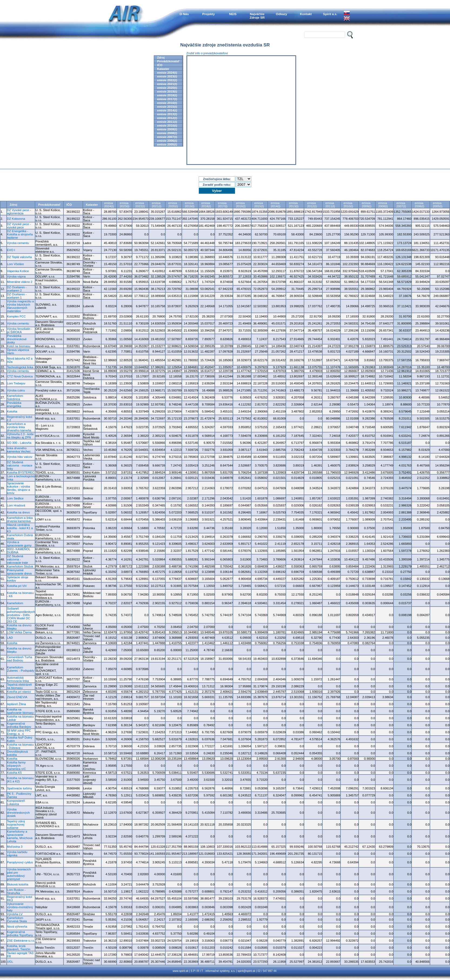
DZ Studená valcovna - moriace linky (20, 465)
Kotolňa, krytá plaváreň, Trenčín (19, 948)
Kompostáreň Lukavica (16, 802)
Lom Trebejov (16, 383)
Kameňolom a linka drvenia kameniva (20, 519)
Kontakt (306, 14)
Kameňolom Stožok (20, 566)
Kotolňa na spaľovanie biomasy (20, 711)
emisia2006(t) (419, 205)
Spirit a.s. (330, 14)
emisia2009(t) (366, 205)
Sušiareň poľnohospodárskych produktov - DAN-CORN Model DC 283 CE (21, 615)
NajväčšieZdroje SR (257, 16)
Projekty (208, 14)
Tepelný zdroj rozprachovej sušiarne (16, 824)
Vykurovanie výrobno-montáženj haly (20, 907)
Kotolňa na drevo (19, 512)
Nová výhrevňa (17, 927)
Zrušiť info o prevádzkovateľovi (207, 53)
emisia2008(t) (383, 205)
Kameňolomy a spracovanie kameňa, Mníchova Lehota (20, 836)
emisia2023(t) (124, 205)
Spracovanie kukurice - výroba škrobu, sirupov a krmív (19, 488)
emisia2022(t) (140, 205)
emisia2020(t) (173, 205)
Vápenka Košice (18, 271)
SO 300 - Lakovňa (19, 443)
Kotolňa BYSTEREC (21, 472)
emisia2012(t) (312, 205)
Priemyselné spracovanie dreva (19, 572)
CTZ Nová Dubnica (20, 376)
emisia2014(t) (276, 205)
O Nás (184, 14)
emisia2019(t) (190, 205)
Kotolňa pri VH (17, 586)
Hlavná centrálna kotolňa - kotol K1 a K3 (20, 528)
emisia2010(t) (348, 205)
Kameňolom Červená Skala (17, 920)
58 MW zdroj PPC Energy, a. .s (19, 732)
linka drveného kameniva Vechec (19, 450)
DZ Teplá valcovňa (19, 257)
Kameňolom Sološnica (15, 397)
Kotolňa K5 (14, 773)
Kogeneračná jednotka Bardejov (19, 725)
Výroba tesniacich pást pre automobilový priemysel (19, 874)
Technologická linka (20, 367)
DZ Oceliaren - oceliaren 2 (17, 289)
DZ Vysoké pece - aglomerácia (19, 212)
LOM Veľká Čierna (19, 632)
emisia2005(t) (438, 205)
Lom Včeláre (16, 264)
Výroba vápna (16, 276)
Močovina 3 (15, 847)
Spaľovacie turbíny (20, 788)
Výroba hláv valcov (20, 457)
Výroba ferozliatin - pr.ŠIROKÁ (20, 330)
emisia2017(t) (223, 205)
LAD (10, 638)
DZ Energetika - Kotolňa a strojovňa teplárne (20, 234)
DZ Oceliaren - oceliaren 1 (17, 296)
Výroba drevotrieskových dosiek (18, 813)
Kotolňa (12, 411)
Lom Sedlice (15, 498)
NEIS (233, 14)
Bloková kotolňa (18, 884)
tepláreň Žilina (16, 704)
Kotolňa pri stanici (19, 692)
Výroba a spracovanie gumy (19, 544)
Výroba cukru (16, 390)
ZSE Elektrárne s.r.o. (21, 941)
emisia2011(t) (330, 205)
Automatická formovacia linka (18, 679)
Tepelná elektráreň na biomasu (19, 686)
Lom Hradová (16, 505)
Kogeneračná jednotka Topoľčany (20, 934)
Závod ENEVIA (17, 697)
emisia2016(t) (241, 205)
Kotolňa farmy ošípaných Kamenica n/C (16, 766)
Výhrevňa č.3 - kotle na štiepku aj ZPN (20, 436)
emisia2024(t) (109, 205)
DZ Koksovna (16, 219)
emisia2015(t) (259, 205)
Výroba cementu (18, 243)
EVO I (11, 250)
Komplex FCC (16, 316)
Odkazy (282, 14)
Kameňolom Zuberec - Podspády (21, 669)
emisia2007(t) (401, 205)
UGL (10, 962)
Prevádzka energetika (14, 404)
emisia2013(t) (294, 205)
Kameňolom (15, 603)
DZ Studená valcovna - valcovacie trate (18, 559)
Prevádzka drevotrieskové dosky (17, 339)
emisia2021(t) (157, 205)
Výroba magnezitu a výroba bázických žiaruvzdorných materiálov (21, 306)
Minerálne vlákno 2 (20, 282)
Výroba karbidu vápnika (17, 854)
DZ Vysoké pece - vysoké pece (19, 226)
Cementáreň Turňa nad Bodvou (20, 659)
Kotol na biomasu (19, 346)
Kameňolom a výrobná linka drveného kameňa (19, 427)
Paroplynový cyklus (20, 862)
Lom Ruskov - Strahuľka (16, 891)
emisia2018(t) (206, 205)
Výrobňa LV (15, 914)
